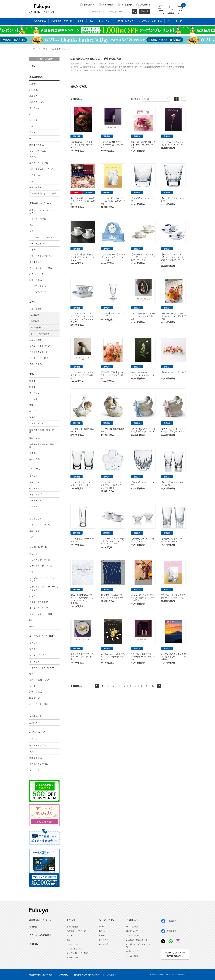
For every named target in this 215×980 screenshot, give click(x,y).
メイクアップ (36, 494)
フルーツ (33, 181)
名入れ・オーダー (38, 274)
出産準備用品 (36, 758)
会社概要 (33, 927)
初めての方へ (87, 5)
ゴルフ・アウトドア (39, 602)
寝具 (31, 674)
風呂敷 (32, 686)
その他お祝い (37, 327)
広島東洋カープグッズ (40, 203)
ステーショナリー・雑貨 (41, 268)
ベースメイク (36, 488)
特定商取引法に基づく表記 (41, 975)
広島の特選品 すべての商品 (43, 193)
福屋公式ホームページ (40, 920)
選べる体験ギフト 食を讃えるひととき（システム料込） (83, 201)
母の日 (102, 927)
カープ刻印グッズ (38, 292)
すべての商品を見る (40, 333)
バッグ (32, 596)
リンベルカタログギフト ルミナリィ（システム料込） (82, 375)
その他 (32, 157)
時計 (31, 620)
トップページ (35, 49)
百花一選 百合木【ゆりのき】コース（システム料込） (143, 145)
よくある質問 (125, 5)
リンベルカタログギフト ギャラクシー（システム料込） (143, 657)
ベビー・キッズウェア (40, 745)
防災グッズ (34, 698)
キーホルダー (36, 262)
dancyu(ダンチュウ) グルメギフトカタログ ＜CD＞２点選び (143, 598)
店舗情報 (34, 944)
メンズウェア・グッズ (40, 560)
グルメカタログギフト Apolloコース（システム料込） (82, 657)
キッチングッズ (37, 655)
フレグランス (36, 519)
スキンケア (34, 482)
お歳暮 (102, 935)
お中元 (33, 66)
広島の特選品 (36, 77)
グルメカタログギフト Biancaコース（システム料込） (143, 316)
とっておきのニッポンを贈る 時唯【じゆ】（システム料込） (173, 657)
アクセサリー (36, 572)
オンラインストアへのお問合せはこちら (175, 954)
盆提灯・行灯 (36, 723)
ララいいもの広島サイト (41, 935)
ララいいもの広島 (38, 151)
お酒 (31, 231)
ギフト (45, 49)
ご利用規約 (63, 975)
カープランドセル (38, 286)
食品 (31, 225)
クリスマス (104, 940)
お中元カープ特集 (38, 219)
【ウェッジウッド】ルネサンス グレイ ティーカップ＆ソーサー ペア (143, 257)
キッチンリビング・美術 (41, 636)
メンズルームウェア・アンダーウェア (44, 580)
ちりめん (33, 120)
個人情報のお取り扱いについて (87, 975)
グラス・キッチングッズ (41, 256)
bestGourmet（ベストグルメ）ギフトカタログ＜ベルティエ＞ (83, 145)
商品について (132, 931)
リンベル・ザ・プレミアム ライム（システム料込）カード (113, 201)
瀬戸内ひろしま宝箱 (39, 163)
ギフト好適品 (36, 280)
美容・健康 (34, 531)
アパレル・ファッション (41, 237)
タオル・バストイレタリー (42, 668)
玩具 (31, 751)
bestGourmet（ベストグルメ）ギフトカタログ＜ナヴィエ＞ (173, 316)
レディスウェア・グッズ (41, 566)
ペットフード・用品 (39, 704)
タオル (32, 250)
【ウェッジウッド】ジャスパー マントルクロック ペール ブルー (113, 257)
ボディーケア (36, 500)
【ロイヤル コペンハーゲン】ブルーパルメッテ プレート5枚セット (112, 485)
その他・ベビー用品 (39, 764)
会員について (132, 951)
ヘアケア (33, 507)
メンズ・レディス (38, 547)
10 (153, 686)
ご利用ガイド (143, 5)
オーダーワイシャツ (39, 608)
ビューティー (36, 469)
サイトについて (133, 927)
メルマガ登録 (106, 5)
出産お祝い (36, 321)
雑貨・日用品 (36, 692)
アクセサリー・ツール (40, 525)
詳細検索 (145, 11)
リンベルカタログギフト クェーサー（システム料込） (112, 145)
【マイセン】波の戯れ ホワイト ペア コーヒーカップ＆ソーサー (82, 257)
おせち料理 (104, 944)
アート (32, 710)
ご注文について (133, 935)
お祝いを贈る (55, 49)
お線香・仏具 (36, 716)
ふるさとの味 (36, 175)
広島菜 (32, 132)
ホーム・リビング (38, 243)
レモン (32, 126)
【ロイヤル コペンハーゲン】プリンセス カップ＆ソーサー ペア (112, 541)
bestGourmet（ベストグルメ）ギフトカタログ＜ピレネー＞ (113, 657)
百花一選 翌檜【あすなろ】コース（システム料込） (112, 375)
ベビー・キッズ (37, 732)
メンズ (32, 513)
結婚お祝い (67, 49)
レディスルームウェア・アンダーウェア (44, 588)
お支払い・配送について (137, 940)
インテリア (34, 661)
